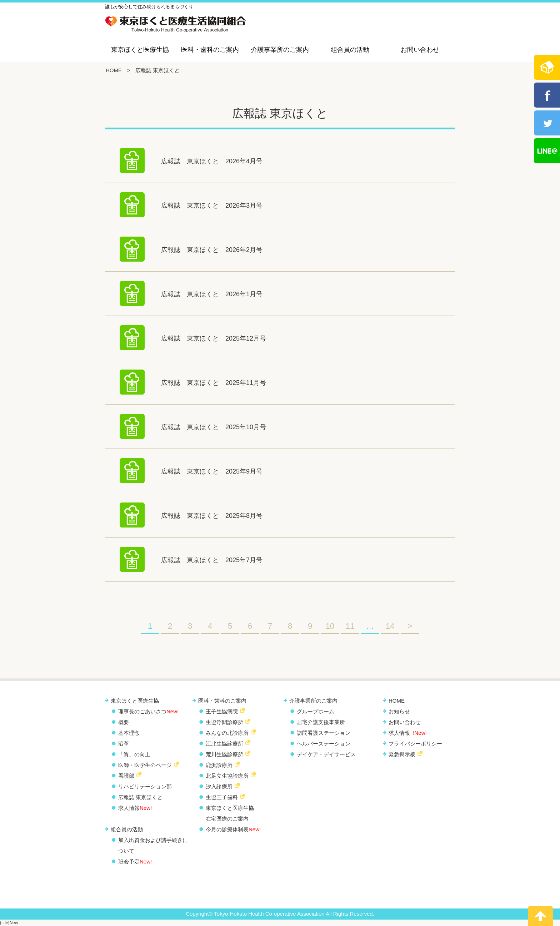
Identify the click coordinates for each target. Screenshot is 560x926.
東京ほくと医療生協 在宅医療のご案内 (230, 813)
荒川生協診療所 (224, 754)
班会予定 (135, 861)
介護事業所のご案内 (280, 50)
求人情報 (135, 808)
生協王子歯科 (222, 797)
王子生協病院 (222, 711)
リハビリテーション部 (145, 786)
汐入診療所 (219, 786)
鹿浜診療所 (219, 765)
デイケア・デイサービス (326, 754)
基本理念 (129, 733)
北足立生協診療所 (227, 776)
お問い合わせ (420, 50)
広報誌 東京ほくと (140, 797)
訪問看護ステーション (324, 733)
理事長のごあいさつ (148, 711)
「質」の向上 (134, 754)
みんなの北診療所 (227, 733)
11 (350, 626)
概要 (124, 722)
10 (330, 626)
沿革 (124, 744)
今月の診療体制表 (233, 829)
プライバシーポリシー (415, 744)
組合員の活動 (350, 50)
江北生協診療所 (224, 744)
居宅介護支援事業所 (321, 722)
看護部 (126, 776)
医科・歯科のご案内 (210, 50)
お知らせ (399, 711)
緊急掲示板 (402, 754)
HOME (114, 70)
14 (390, 626)
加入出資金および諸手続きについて (153, 845)
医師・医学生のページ (145, 765)
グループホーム (316, 711)
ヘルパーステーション (324, 744)
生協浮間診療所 (224, 722)
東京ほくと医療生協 (140, 50)
